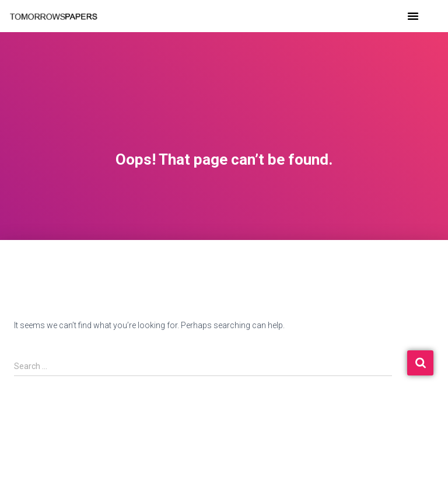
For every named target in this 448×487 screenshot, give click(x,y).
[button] (413, 16)
